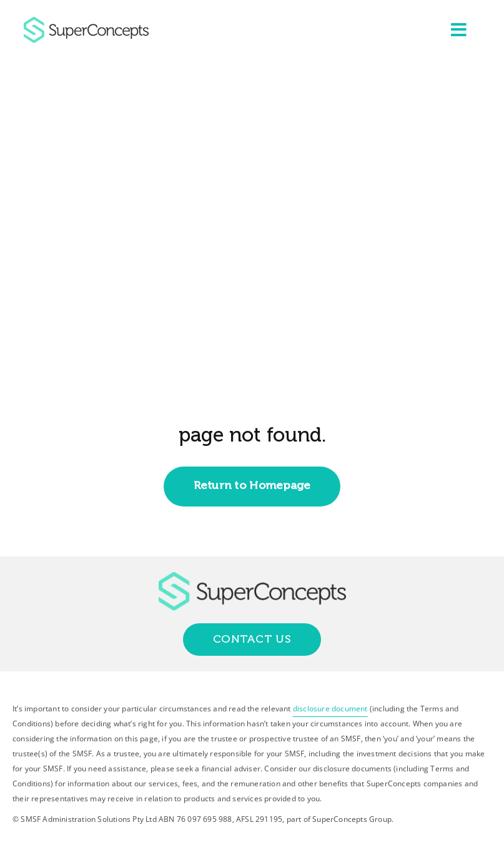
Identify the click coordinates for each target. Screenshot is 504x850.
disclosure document (330, 709)
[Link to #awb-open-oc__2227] (459, 30)
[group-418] (86, 22)
